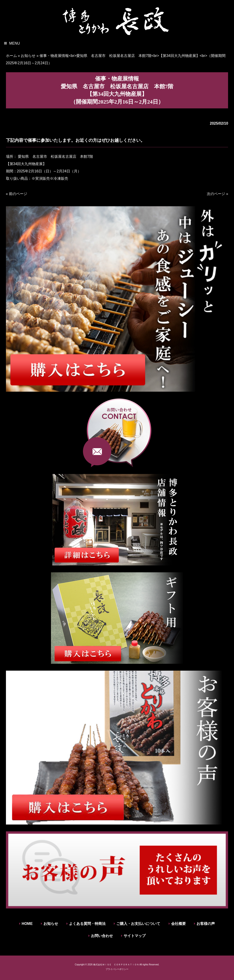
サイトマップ (135, 936)
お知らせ (28, 56)
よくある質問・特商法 (87, 924)
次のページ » (217, 194)
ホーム (11, 56)
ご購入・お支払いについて (138, 924)
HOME (27, 924)
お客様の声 (206, 924)
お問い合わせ (102, 936)
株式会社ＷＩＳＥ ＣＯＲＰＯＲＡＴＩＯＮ (116, 965)
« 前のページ (17, 194)
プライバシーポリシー (117, 969)
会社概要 (178, 924)
